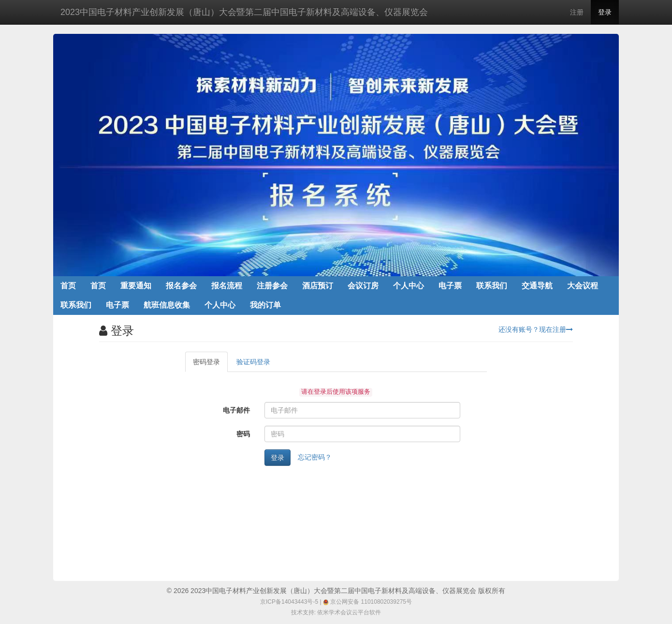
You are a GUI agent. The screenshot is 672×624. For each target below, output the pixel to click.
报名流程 (227, 286)
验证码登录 (253, 362)
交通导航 (537, 286)
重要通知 (136, 286)
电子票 (450, 286)
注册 (577, 12)
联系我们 (492, 286)
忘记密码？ (315, 457)
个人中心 (409, 286)
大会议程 (583, 286)
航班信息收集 (167, 305)
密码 (243, 434)
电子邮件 (236, 410)
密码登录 (206, 362)
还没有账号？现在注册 (536, 329)
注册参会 (272, 286)
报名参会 (181, 286)
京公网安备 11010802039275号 (367, 602)
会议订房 (363, 286)
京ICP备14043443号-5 (289, 602)
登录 (605, 12)
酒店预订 (318, 286)
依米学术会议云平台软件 (349, 612)
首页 (68, 286)
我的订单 (265, 305)
